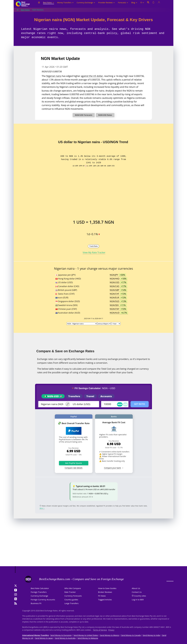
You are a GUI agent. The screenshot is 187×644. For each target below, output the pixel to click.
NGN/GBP (118, 290)
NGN (120, 404)
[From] (52, 404)
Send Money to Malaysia (88, 638)
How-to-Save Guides (107, 588)
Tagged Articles (105, 600)
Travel (90, 396)
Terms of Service (100, 630)
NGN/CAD (118, 286)
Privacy (111, 630)
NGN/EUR (118, 298)
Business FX (36, 603)
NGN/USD (118, 282)
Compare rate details (74, 468)
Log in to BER (138, 600)
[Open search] (148, 4)
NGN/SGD (118, 301)
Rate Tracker (70, 592)
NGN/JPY (118, 275)
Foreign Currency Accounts (43, 600)
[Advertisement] (94, 546)
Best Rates (49, 3)
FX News (102, 596)
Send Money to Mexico (110, 635)
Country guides (71, 600)
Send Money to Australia (65, 638)
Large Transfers (71, 603)
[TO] (84, 404)
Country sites (140, 596)
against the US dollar (92, 76)
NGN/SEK (118, 305)
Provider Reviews (106, 3)
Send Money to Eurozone (61, 635)
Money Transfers (65, 3)
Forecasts (123, 3)
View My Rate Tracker (94, 252)
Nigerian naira (54, 76)
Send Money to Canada (131, 635)
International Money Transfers (36, 635)
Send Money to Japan (44, 638)
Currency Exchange (86, 3)
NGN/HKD (119, 279)
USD (125, 404)
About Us (136, 588)
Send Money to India (151, 635)
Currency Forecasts (73, 596)
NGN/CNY (118, 309)
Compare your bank (112, 468)
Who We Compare (73, 588)
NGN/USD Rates (105, 115)
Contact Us (137, 592)
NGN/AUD (119, 313)
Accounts (106, 396)
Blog (134, 3)
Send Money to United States (86, 635)
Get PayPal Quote (74, 463)
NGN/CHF (118, 294)
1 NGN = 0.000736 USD (97, 494)
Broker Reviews (105, 592)
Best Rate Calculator (40, 588)
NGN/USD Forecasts (84, 115)
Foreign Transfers (39, 592)
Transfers (74, 396)
